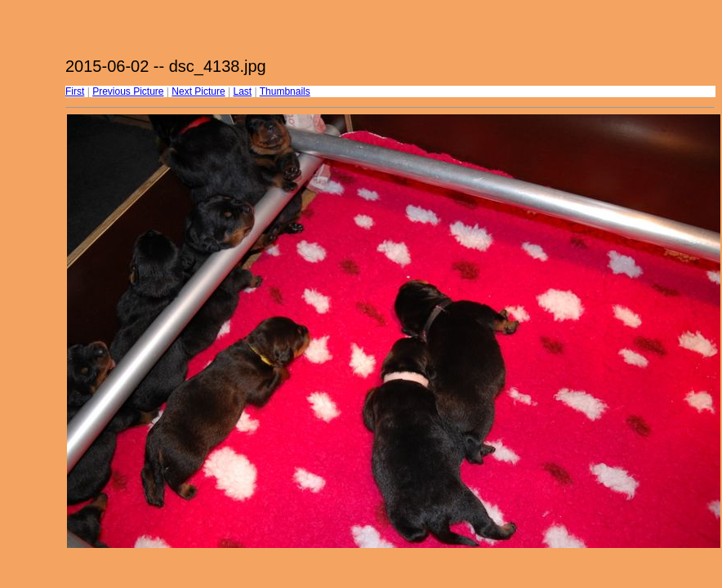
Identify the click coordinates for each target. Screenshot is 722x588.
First (75, 91)
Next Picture (198, 91)
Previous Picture (128, 91)
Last (242, 91)
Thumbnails (285, 91)
